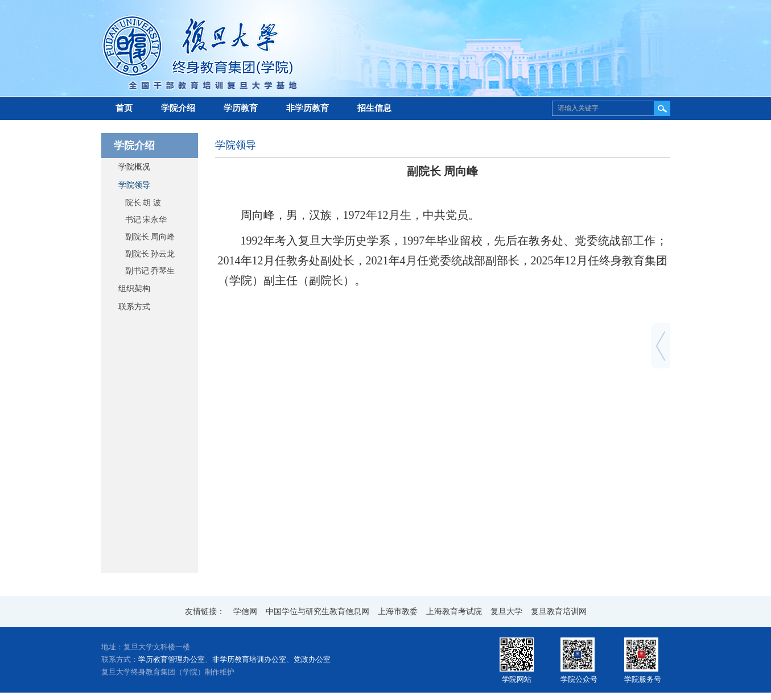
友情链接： (205, 612)
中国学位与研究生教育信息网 (318, 612)
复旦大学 (506, 612)
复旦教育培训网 (559, 612)
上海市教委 (398, 612)
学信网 (245, 612)
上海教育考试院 (454, 612)
